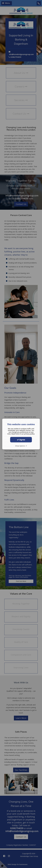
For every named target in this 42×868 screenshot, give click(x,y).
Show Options (21, 446)
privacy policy (29, 434)
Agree (21, 440)
